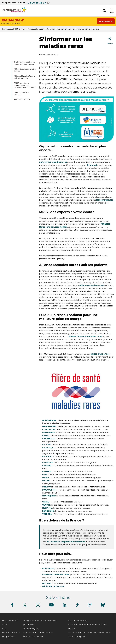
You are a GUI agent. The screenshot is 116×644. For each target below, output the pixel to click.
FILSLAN (47, 457)
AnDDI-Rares (49, 420)
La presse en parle (77, 637)
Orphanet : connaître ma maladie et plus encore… (24, 63)
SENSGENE (48, 511)
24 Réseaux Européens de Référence (66, 542)
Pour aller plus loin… (22, 99)
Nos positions (8, 637)
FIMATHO (47, 466)
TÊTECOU (47, 514)
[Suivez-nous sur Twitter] (25, 607)
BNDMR (46, 583)
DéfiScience (49, 433)
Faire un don (106, 21)
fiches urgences (105, 200)
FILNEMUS (48, 448)
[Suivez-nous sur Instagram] (38, 607)
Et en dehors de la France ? (22, 93)
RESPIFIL (47, 508)
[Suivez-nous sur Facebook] (12, 607)
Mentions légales (31, 629)
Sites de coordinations (33, 637)
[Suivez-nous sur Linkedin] (65, 606)
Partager (110, 40)
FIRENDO (47, 472)
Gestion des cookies (77, 621)
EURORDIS (48, 568)
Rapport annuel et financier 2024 (38, 633)
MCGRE (46, 481)
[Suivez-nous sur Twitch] (90, 606)
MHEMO (47, 487)
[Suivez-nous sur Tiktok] (77, 606)
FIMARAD (47, 463)
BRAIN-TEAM (49, 426)
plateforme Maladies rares (53, 162)
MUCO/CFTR (49, 490)
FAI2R (45, 436)
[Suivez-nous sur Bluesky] (103, 607)
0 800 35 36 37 (37, 3)
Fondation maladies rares (56, 574)
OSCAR (46, 505)
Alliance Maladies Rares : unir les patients (24, 77)
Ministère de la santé (53, 586)
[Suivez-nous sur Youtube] (51, 606)
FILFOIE (46, 445)
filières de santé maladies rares (85, 337)
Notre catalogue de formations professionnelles (90, 633)
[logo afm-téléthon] (14, 12)
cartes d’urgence (100, 354)
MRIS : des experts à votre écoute (25, 70)
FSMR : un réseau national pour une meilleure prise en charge (25, 85)
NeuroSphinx (49, 496)
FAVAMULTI (48, 439)
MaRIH (46, 478)
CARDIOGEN (49, 429)
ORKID (46, 502)
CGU (4, 629)
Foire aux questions (11, 633)
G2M (45, 475)
